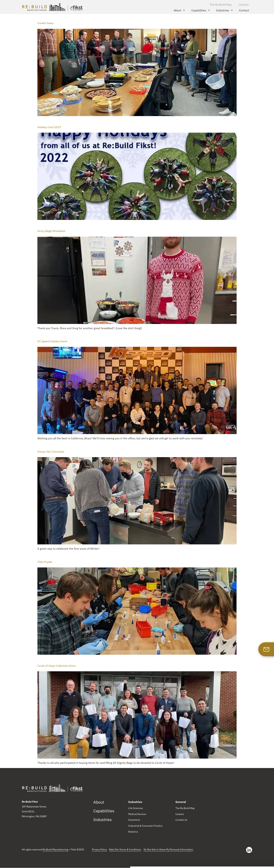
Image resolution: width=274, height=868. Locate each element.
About (179, 10)
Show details (52, 861)
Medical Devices (137, 814)
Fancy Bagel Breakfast (51, 231)
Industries (224, 10)
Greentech (134, 820)
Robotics (133, 832)
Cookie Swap (45, 23)
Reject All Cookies (245, 858)
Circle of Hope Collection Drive (57, 666)
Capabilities (201, 10)
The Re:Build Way (221, 5)
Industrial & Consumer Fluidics (145, 826)
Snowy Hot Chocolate (51, 452)
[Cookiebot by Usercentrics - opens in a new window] (23, 862)
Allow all (245, 848)
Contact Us (181, 820)
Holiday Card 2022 (49, 127)
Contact (244, 10)
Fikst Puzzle (45, 562)
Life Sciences (136, 808)
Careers (244, 5)
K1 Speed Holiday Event (52, 341)
